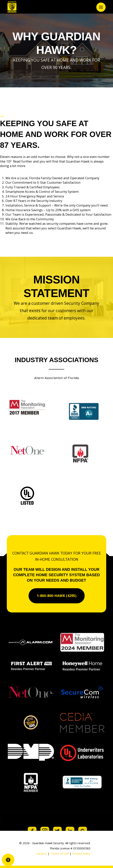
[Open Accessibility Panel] (8, 860)
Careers (42, 853)
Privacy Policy (81, 853)
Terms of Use (60, 853)
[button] (101, 7)
